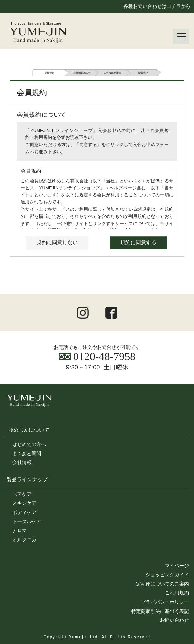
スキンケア (24, 503)
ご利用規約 (177, 593)
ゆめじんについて (29, 430)
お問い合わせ (174, 620)
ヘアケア (22, 494)
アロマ (20, 530)
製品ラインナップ (27, 479)
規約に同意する (138, 242)
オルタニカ (24, 540)
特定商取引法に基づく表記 (160, 611)
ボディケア (24, 512)
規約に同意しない (57, 242)
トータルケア (27, 521)
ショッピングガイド (167, 575)
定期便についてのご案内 (162, 584)
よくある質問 (27, 454)
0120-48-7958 (97, 356)
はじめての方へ (29, 444)
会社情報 (22, 462)
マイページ (177, 566)
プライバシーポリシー (165, 602)
